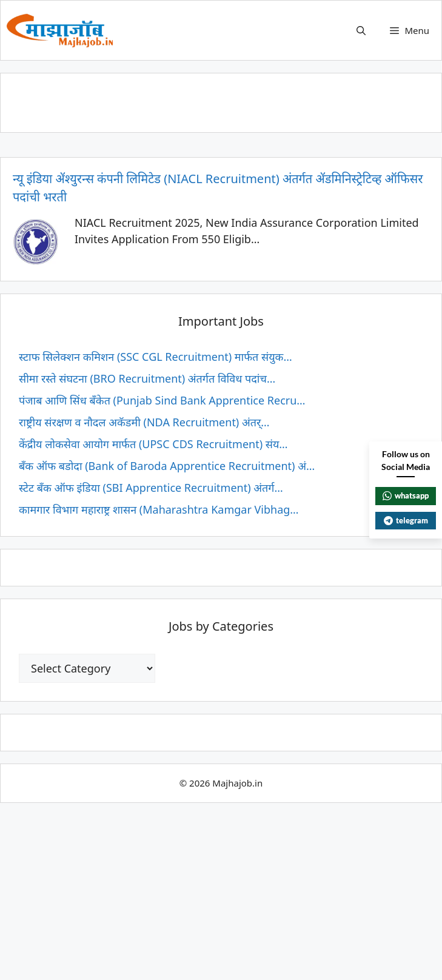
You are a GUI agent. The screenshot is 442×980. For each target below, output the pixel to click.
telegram (406, 520)
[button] (361, 30)
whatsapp (406, 495)
